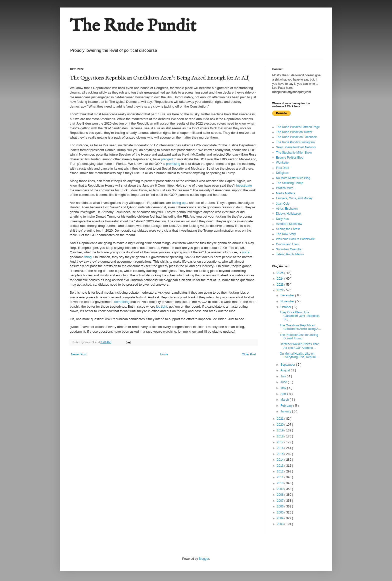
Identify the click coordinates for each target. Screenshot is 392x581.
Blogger (204, 559)
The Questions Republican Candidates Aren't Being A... (300, 327)
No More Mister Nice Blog (293, 178)
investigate (244, 185)
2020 (281, 425)
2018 (281, 436)
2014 (281, 460)
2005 (281, 512)
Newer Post (79, 354)
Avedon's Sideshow (289, 224)
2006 (281, 506)
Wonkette (282, 163)
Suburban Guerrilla (289, 249)
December (288, 295)
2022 (281, 290)
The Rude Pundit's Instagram (295, 142)
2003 (281, 524)
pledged (167, 159)
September (288, 365)
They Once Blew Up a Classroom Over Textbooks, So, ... (300, 316)
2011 (281, 477)
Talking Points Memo (290, 254)
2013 (281, 466)
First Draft (283, 168)
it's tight (161, 307)
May (284, 388)
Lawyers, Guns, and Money (294, 198)
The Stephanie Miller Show (294, 153)
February (287, 406)
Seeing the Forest (288, 229)
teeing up (179, 203)
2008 (281, 495)
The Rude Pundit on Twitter (294, 132)
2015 (281, 454)
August (286, 370)
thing (88, 257)
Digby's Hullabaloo (288, 214)
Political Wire (285, 188)
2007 (281, 501)
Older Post (249, 354)
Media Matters (285, 193)
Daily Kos (282, 219)
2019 (281, 430)
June (284, 382)
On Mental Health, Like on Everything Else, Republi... (299, 355)
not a (245, 252)
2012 (281, 471)
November (288, 301)
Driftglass (282, 173)
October (286, 307)
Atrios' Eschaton (287, 209)
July (284, 376)
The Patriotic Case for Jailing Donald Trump (299, 337)
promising (173, 164)
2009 (281, 489)
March (285, 400)
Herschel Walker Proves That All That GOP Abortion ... (299, 346)
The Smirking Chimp (290, 183)
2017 (281, 442)
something (122, 302)
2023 (281, 285)
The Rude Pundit (133, 27)
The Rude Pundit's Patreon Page (298, 127)
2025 (281, 273)
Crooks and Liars (287, 244)
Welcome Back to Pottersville (295, 239)
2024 (281, 279)
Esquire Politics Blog (290, 158)
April (284, 394)
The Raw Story (286, 234)
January (286, 411)
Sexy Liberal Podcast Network (296, 147)
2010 (281, 483)
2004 (281, 518)
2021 (281, 419)
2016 (281, 448)
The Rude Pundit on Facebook (296, 137)
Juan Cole (283, 204)
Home (164, 354)
